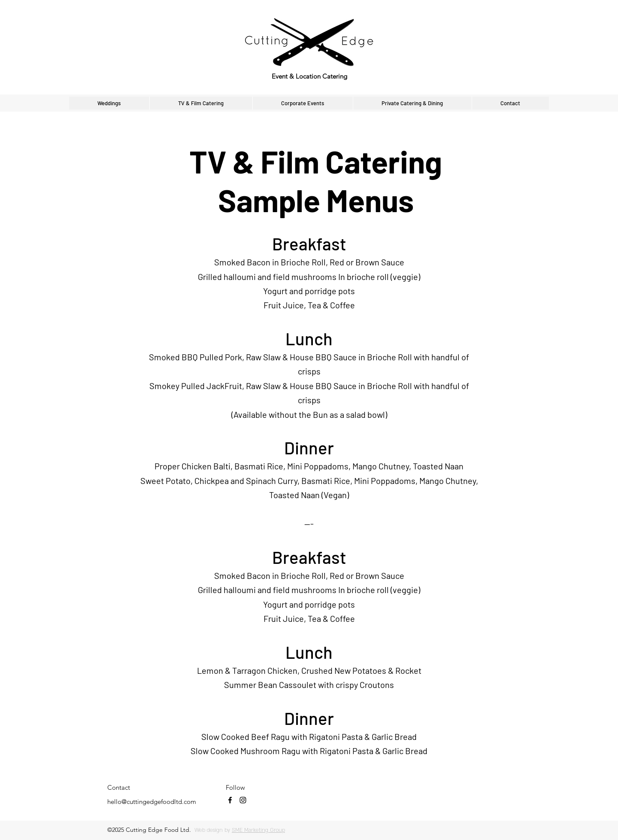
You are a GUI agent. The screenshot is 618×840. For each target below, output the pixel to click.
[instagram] (243, 800)
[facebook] (230, 800)
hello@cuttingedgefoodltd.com (152, 802)
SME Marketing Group (258, 830)
